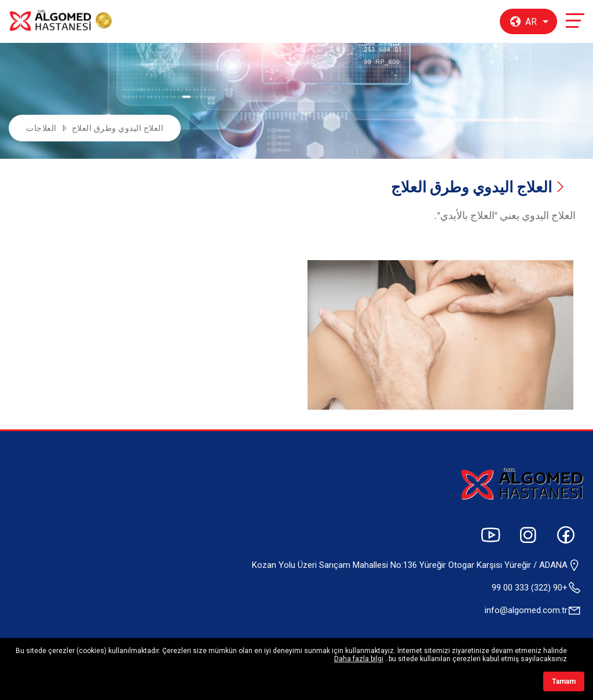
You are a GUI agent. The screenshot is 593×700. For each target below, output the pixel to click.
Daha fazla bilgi (359, 659)
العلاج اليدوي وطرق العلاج (118, 128)
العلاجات (41, 128)
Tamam (564, 681)
